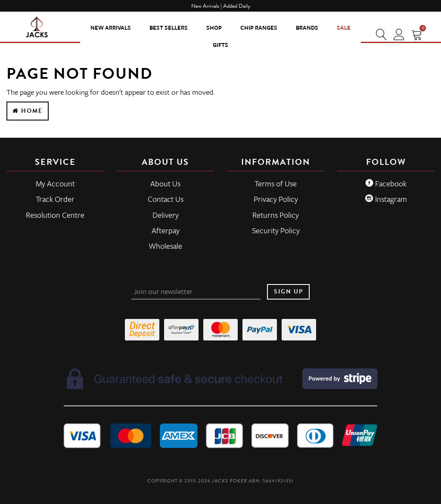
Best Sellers (169, 28)
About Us (165, 183)
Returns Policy (276, 215)
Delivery (166, 215)
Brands (307, 28)
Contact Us (166, 199)
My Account (55, 183)
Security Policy (276, 230)
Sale (344, 28)
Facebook (386, 183)
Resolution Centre (55, 215)
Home (28, 111)
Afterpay (166, 230)
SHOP (214, 28)
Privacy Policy (276, 199)
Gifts (220, 45)
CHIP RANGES (259, 28)
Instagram (386, 199)
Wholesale (165, 246)
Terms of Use (276, 183)
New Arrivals (111, 28)
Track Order (55, 199)
